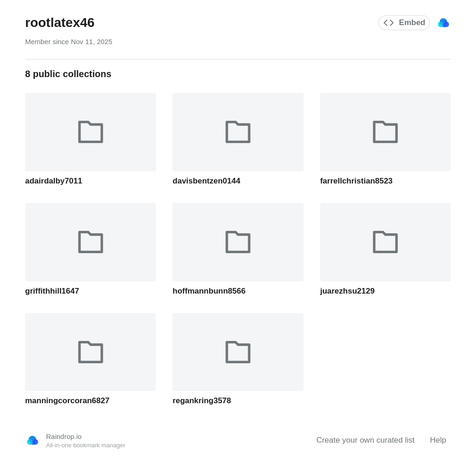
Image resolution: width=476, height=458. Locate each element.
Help (438, 440)
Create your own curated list (365, 440)
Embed (404, 23)
